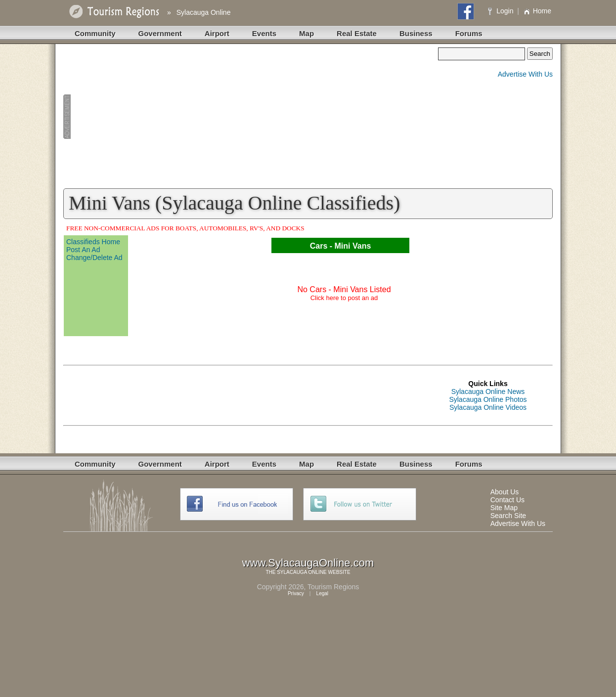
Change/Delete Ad (94, 258)
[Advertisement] (251, 117)
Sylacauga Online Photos (488, 399)
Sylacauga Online (204, 12)
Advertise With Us (525, 74)
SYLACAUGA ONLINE (302, 572)
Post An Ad (83, 250)
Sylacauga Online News (488, 392)
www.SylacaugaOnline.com (308, 563)
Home (537, 11)
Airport (217, 33)
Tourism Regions (333, 587)
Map (307, 33)
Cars (319, 246)
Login (502, 11)
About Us (505, 492)
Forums (469, 33)
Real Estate (357, 33)
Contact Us (507, 500)
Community (95, 33)
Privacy (296, 593)
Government (160, 33)
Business (416, 33)
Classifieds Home (93, 242)
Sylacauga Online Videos (488, 407)
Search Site (508, 516)
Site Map (504, 508)
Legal (322, 593)
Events (264, 33)
